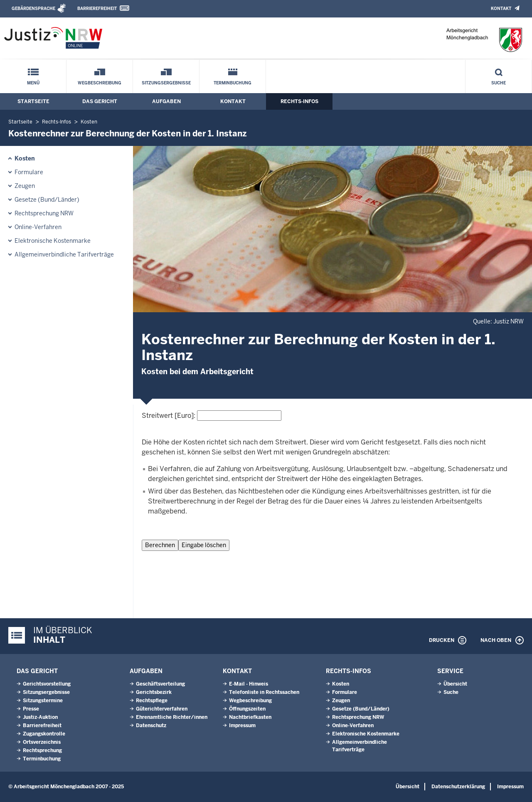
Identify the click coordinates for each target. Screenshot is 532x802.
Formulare (29, 172)
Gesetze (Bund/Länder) (47, 200)
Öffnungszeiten (247, 709)
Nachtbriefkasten (250, 717)
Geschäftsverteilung (160, 684)
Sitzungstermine (43, 701)
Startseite (33, 101)
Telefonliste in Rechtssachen (264, 692)
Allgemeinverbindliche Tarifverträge (64, 254)
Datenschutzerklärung (458, 787)
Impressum (242, 726)
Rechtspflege (152, 701)
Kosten (89, 122)
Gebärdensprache (33, 9)
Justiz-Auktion (40, 717)
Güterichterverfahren (162, 709)
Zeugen (25, 186)
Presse (31, 709)
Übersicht (455, 684)
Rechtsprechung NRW (44, 213)
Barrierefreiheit (97, 9)
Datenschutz (151, 726)
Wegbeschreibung (100, 83)
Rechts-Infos (299, 101)
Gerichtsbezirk (154, 692)
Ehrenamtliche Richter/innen (172, 717)
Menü (33, 83)
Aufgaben (166, 101)
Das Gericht (100, 101)
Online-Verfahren (38, 227)
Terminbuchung (233, 83)
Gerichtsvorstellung (47, 684)
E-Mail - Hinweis (249, 684)
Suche (499, 83)
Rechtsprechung (42, 750)
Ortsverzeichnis (42, 742)
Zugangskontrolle (44, 734)
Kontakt (501, 9)
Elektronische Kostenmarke (53, 241)
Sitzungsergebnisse (166, 83)
